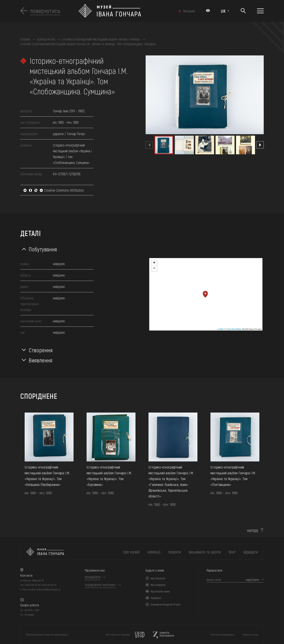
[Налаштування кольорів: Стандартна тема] (208, 11)
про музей (131, 552)
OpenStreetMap (234, 329)
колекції (154, 552)
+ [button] (154, 263)
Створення (41, 350)
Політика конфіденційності (223, 635)
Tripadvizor (156, 598)
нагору (253, 530)
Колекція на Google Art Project (166, 604)
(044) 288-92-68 (33, 585)
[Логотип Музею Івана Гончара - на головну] (124, 11)
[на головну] (45, 552)
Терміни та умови (250, 635)
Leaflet (220, 329)
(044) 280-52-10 (49, 585)
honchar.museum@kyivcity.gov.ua (44, 589)
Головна (25, 39)
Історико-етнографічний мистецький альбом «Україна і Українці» (101, 39)
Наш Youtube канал (160, 591)
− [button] (154, 268)
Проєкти (175, 552)
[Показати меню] (260, 11)
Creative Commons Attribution (53, 190)
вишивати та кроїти (205, 552)
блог (232, 552)
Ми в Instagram (158, 585)
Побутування (43, 249)
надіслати (252, 580)
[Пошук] (243, 11)
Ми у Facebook (158, 578)
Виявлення (41, 360)
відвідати (251, 552)
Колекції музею (46, 39)
